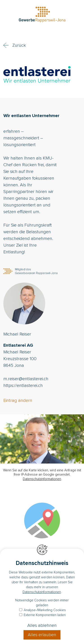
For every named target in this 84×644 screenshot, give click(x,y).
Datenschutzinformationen (42, 479)
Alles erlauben (42, 635)
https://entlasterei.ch (23, 386)
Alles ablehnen (42, 625)
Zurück (19, 45)
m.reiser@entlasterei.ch (26, 379)
